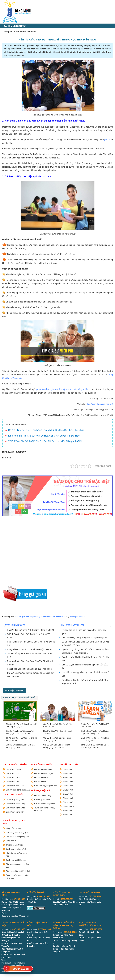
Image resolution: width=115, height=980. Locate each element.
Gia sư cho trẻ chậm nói (45, 804)
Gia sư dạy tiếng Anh (15, 800)
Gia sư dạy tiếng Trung (16, 804)
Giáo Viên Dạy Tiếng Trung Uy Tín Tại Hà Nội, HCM (86, 638)
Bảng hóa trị (11, 841)
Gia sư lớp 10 (69, 806)
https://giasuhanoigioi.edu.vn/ (99, 404)
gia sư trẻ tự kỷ (58, 389)
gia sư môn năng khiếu (77, 389)
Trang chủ (8, 32)
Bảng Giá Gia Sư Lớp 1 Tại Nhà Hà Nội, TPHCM (30, 649)
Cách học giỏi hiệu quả (16, 860)
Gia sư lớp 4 (68, 782)
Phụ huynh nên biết (25, 32)
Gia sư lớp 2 (68, 773)
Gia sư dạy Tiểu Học (15, 786)
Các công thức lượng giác (17, 833)
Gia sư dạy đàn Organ (44, 773)
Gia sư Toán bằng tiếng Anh (18, 790)
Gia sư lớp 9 (68, 802)
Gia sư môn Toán (13, 769)
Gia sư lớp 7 (68, 794)
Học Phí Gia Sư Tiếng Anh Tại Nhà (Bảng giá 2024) (31, 630)
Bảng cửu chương (14, 828)
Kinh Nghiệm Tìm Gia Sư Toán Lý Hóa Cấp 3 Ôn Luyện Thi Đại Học (44, 436)
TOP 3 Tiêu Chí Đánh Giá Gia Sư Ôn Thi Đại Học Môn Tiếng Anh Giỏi (45, 441)
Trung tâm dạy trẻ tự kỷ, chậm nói (45, 809)
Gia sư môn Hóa (13, 777)
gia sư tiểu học (43, 389)
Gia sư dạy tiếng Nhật (15, 808)
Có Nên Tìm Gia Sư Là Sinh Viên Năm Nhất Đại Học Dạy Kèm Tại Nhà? (46, 430)
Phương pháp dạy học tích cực (17, 866)
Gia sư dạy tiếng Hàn (15, 812)
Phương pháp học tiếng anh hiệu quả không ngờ (29, 669)
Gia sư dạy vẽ (40, 782)
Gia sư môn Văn (13, 782)
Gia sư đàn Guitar (42, 777)
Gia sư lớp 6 (68, 790)
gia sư (107, 139)
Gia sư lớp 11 (69, 810)
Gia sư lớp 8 (68, 798)
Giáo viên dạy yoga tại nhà (46, 786)
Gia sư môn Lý (12, 773)
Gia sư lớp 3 (68, 777)
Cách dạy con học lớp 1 (16, 849)
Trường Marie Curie (14, 845)
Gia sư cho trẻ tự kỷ (43, 795)
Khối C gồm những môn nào (16, 855)
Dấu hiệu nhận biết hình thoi (18, 871)
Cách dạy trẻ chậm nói (44, 800)
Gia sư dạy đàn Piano (44, 769)
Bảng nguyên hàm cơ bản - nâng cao (17, 877)
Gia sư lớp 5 (68, 786)
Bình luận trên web (14, 690)
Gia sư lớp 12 (69, 815)
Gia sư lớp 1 (68, 769)
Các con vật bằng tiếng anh (18, 837)
